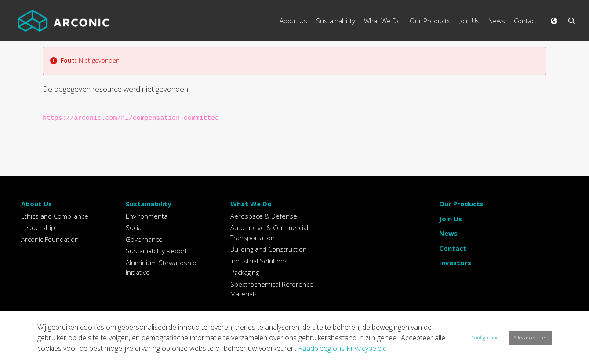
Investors (455, 263)
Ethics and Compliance (55, 216)
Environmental (147, 216)
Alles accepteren (531, 337)
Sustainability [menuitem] (336, 21)
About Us (36, 204)
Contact (453, 248)
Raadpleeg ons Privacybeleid (342, 348)
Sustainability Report (156, 251)
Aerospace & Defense (264, 216)
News (448, 233)
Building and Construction (269, 249)
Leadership (38, 227)
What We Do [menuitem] (382, 21)
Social (134, 227)
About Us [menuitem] (293, 21)
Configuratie (485, 337)
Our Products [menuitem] (430, 21)
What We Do (251, 204)
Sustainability (149, 204)
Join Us (451, 219)
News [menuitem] (497, 21)
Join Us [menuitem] (469, 21)
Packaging (245, 272)
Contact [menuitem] (525, 21)
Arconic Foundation (50, 239)
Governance (144, 239)
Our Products (461, 204)
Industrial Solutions (259, 261)
